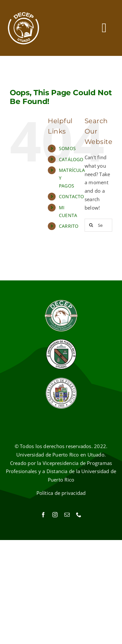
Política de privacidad (61, 493)
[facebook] (43, 515)
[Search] (91, 225)
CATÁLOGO (71, 159)
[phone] (79, 515)
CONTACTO (72, 196)
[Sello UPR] (61, 379)
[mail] (67, 515)
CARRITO (69, 226)
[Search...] (98, 225)
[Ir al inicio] (24, 28)
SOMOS (67, 148)
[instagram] (55, 515)
